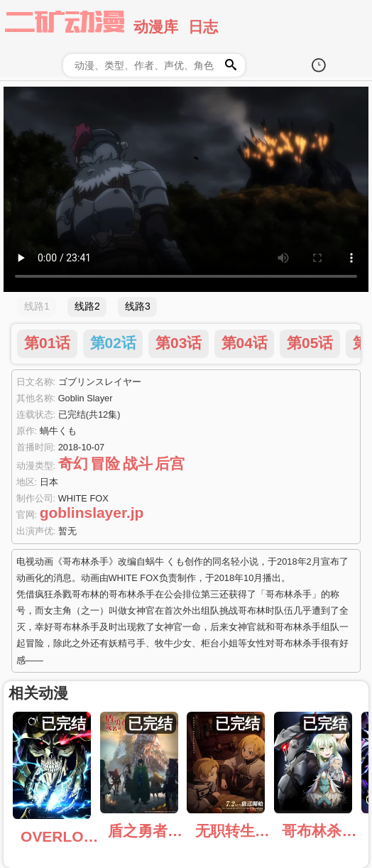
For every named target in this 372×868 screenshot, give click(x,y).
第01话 (47, 343)
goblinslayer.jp (92, 512)
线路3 (138, 306)
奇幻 (73, 463)
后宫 (170, 463)
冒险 (105, 463)
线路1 (37, 306)
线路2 (87, 306)
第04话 (245, 343)
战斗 (138, 463)
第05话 (310, 343)
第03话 (179, 343)
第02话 (113, 343)
